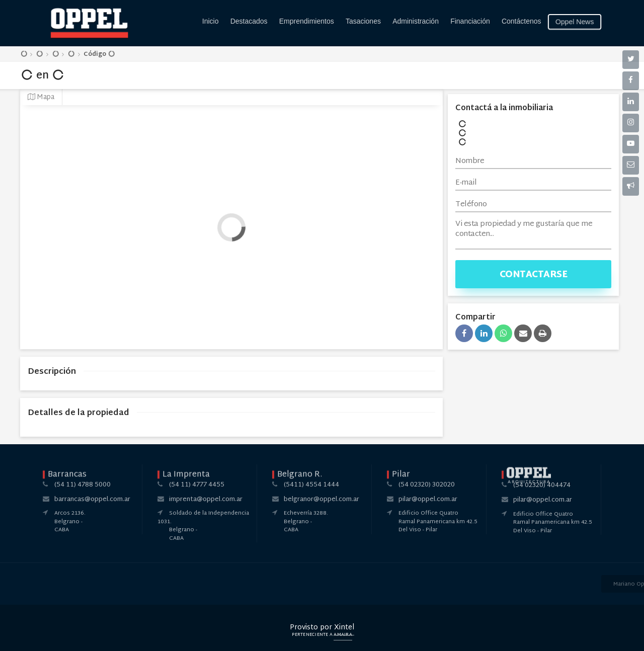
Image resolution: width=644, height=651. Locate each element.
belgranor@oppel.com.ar (321, 500)
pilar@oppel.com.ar (428, 500)
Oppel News (575, 22)
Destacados (249, 21)
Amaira (343, 635)
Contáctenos (521, 21)
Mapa (41, 97)
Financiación (470, 21)
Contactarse (534, 275)
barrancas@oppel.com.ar (92, 500)
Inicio (211, 21)
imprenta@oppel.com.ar (206, 500)
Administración (416, 21)
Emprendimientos (307, 21)
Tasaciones (363, 21)
